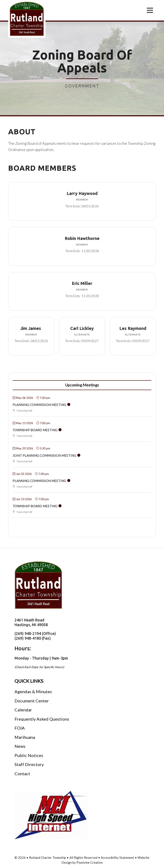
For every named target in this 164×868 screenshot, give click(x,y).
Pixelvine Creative (90, 862)
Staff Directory (29, 764)
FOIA (20, 728)
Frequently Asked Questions (42, 719)
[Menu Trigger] (150, 10)
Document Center (32, 701)
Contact (22, 774)
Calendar (23, 710)
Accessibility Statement (117, 858)
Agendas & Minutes (33, 691)
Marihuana (25, 737)
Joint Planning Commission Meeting (44, 455)
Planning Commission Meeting (39, 405)
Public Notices (29, 755)
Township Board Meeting (35, 430)
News (20, 746)
